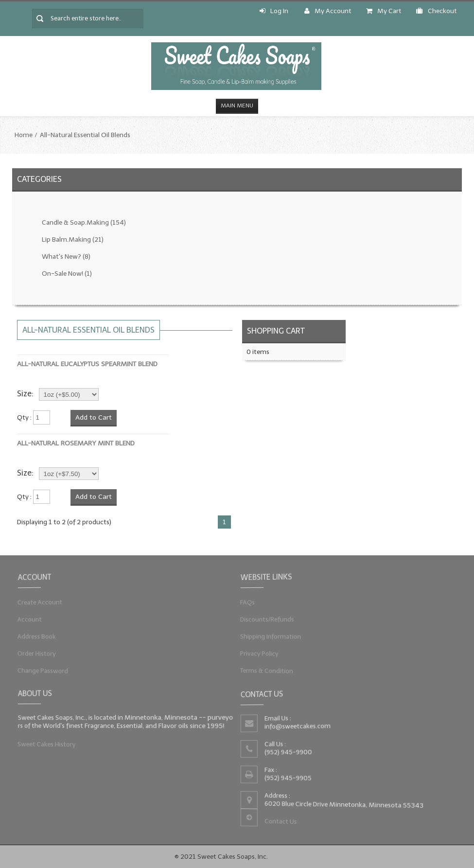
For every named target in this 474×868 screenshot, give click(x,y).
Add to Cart (94, 417)
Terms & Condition (270, 669)
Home (24, 135)
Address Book (41, 636)
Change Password (46, 669)
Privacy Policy (263, 652)
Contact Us (283, 820)
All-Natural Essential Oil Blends (85, 135)
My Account (328, 11)
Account (34, 620)
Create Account (44, 603)
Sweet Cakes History (50, 743)
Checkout (437, 11)
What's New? (66, 257)
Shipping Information (274, 636)
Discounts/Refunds (271, 620)
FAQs (252, 603)
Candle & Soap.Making (84, 222)
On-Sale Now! (67, 274)
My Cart (384, 11)
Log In (274, 11)
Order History (41, 652)
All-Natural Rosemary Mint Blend (76, 443)
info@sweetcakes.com (299, 727)
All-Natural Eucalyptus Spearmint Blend (87, 364)
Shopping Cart (276, 331)
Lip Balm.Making (73, 239)
